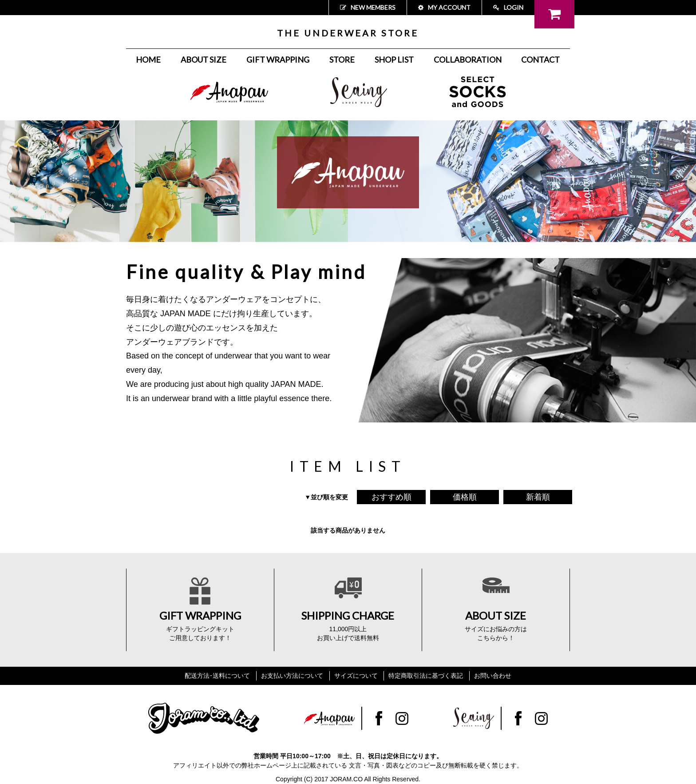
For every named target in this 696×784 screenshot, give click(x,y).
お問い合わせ (493, 676)
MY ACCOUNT (444, 7)
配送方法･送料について (217, 676)
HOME (148, 60)
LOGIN (508, 7)
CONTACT (540, 60)
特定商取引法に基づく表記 (426, 676)
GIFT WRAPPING (278, 60)
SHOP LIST (394, 60)
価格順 (465, 497)
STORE (342, 60)
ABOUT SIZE (204, 60)
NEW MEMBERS (368, 7)
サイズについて (356, 676)
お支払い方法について (292, 676)
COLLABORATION (468, 60)
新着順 (538, 497)
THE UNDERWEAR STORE (348, 33)
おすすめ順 (391, 497)
